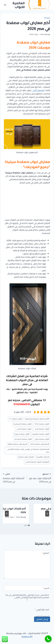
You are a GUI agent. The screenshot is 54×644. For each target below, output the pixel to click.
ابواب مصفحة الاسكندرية (22, 424)
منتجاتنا (47, 18)
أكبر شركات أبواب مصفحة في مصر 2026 (14, 478)
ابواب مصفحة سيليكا (22, 434)
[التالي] (7, 514)
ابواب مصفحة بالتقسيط (41, 434)
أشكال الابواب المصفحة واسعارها (37, 419)
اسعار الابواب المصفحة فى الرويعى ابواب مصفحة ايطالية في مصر (28, 451)
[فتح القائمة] (5, 5)
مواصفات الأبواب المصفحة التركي (37, 462)
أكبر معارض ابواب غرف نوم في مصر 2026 (29, 510)
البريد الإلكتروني (42, 610)
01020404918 (22, 404)
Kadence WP (27, 637)
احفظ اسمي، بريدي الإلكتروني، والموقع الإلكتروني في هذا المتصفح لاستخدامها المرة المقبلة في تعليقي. (27, 596)
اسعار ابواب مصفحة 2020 (40, 444)
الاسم (46, 588)
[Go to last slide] (47, 514)
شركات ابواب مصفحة (26, 457)
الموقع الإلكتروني (42, 617)
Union (42, 34)
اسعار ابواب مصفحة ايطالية (18, 444)
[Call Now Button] (48, 639)
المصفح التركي (38, 90)
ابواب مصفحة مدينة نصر (23, 439)
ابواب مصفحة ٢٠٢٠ (16, 419)
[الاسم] (27, 588)
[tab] (29, 525)
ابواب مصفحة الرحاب (42, 429)
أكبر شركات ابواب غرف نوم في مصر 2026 (40, 478)
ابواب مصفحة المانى (24, 429)
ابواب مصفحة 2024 (42, 424)
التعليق (45, 553)
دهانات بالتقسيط (43, 457)
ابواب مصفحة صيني (42, 439)
